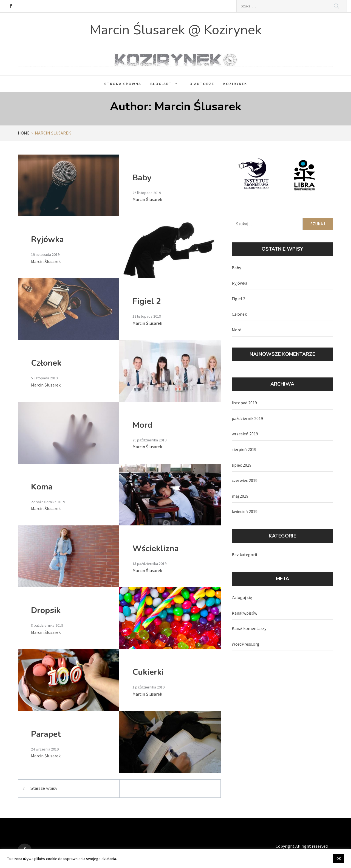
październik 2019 (247, 418)
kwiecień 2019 (245, 511)
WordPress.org (246, 644)
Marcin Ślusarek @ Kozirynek (176, 30)
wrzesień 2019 (245, 434)
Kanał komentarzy (249, 628)
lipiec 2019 (242, 465)
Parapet (46, 734)
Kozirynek (235, 84)
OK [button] (339, 859)
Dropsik (46, 610)
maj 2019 (240, 496)
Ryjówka (47, 240)
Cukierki (148, 672)
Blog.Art (165, 84)
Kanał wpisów (244, 613)
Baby (142, 178)
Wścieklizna (156, 549)
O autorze (202, 84)
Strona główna (123, 84)
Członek (46, 363)
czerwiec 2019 (245, 480)
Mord (142, 425)
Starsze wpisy (44, 788)
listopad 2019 (244, 403)
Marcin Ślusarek (147, 199)
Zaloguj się (242, 597)
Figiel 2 (147, 301)
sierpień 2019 (244, 449)
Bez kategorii (244, 555)
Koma (42, 487)
